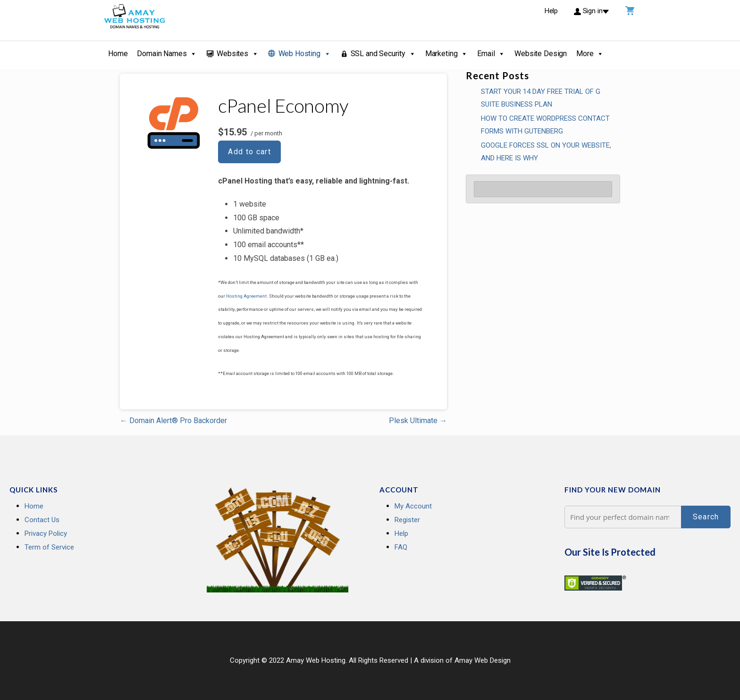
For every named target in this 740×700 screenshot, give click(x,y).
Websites (238, 54)
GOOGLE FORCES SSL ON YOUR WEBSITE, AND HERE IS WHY (546, 152)
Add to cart (249, 152)
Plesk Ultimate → (418, 421)
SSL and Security (383, 54)
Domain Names (167, 54)
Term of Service (49, 547)
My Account (413, 506)
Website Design (541, 54)
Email (491, 54)
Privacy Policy (46, 533)
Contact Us (42, 520)
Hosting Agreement (246, 296)
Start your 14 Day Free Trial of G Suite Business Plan (541, 98)
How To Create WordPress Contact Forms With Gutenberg (545, 125)
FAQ (401, 547)
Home (118, 54)
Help (401, 533)
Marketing (446, 54)
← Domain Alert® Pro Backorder (173, 421)
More (590, 54)
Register (407, 520)
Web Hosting (305, 54)
